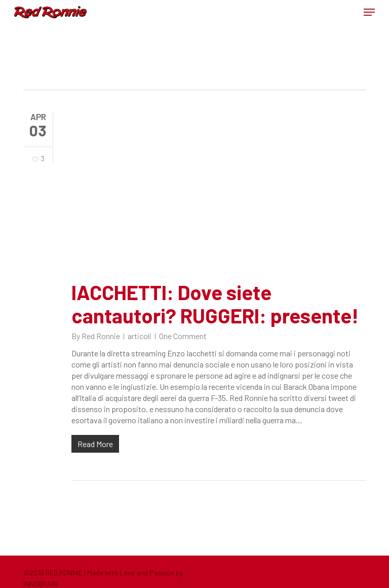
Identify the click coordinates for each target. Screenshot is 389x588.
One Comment (183, 336)
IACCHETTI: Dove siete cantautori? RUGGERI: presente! (215, 304)
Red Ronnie (101, 336)
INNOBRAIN (41, 584)
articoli (140, 336)
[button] (369, 12)
